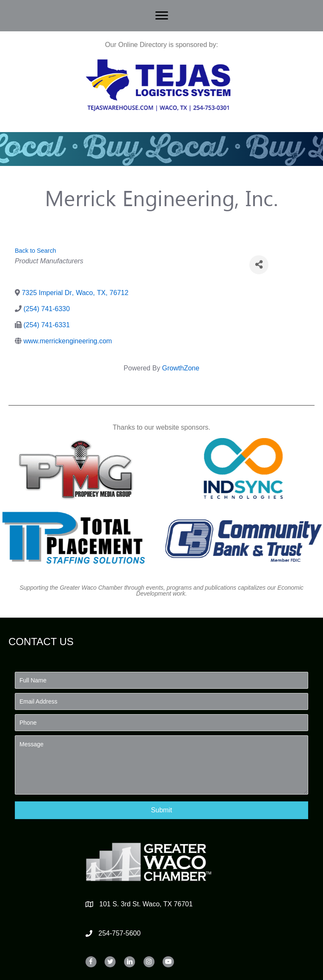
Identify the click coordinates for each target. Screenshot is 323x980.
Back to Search (36, 251)
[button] (161, 810)
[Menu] (162, 16)
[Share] (259, 265)
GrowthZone (181, 368)
